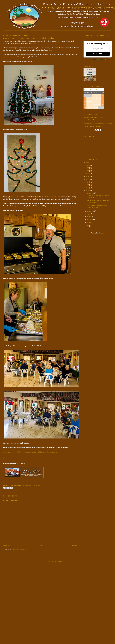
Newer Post (7, 545)
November (91, 211)
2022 (87, 168)
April (89, 214)
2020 (87, 174)
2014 (87, 191)
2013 (87, 226)
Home (41, 545)
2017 (87, 182)
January (90, 222)
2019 (87, 176)
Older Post (76, 545)
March (90, 217)
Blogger (101, 233)
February (90, 220)
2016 (87, 185)
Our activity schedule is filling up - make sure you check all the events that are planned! (30, 452)
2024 (87, 162)
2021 (87, 171)
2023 (87, 165)
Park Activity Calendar (90, 120)
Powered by (98, 60)
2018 (87, 179)
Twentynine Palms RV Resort (93, 117)
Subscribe (98, 54)
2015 (87, 188)
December (91, 193)
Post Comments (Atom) (19, 549)
